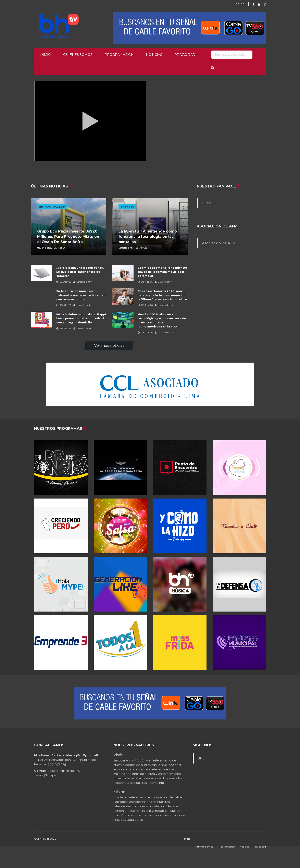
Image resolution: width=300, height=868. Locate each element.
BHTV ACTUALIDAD (52, 207)
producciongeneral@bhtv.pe (65, 771)
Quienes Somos (78, 55)
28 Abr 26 (64, 282)
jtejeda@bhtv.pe (45, 775)
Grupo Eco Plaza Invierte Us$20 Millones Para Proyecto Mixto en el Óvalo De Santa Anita (68, 237)
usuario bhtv (83, 282)
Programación (119, 55)
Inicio (46, 55)
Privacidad (185, 55)
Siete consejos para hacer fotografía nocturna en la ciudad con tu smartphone (81, 295)
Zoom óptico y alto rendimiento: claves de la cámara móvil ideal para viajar (162, 272)
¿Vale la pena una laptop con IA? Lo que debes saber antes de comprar (80, 272)
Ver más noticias (109, 346)
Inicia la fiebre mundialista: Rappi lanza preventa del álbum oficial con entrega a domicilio (81, 318)
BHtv (206, 203)
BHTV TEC (127, 207)
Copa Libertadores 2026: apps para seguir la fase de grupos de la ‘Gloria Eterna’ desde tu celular (162, 295)
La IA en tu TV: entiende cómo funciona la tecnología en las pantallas (148, 237)
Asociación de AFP (218, 243)
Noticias (154, 55)
